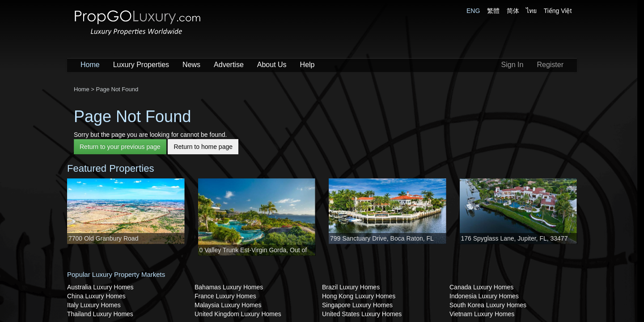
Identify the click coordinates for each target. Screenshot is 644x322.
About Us (272, 65)
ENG (473, 11)
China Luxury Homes (96, 296)
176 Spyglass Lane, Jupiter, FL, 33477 (515, 238)
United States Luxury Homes (362, 314)
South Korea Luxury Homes (488, 305)
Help (307, 65)
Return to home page (203, 147)
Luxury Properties (141, 65)
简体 (513, 11)
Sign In (513, 65)
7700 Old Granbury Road (103, 238)
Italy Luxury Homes (94, 305)
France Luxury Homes (225, 296)
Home (90, 65)
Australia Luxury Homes (100, 287)
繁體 (493, 11)
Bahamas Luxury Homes (229, 287)
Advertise (229, 65)
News (191, 65)
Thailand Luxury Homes (100, 314)
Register (550, 65)
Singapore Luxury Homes (357, 305)
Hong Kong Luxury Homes (359, 296)
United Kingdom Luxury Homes (238, 314)
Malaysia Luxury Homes (228, 305)
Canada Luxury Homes (481, 287)
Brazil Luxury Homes (351, 287)
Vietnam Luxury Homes (482, 314)
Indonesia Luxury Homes (484, 296)
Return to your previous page (120, 147)
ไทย (531, 11)
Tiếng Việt (558, 11)
